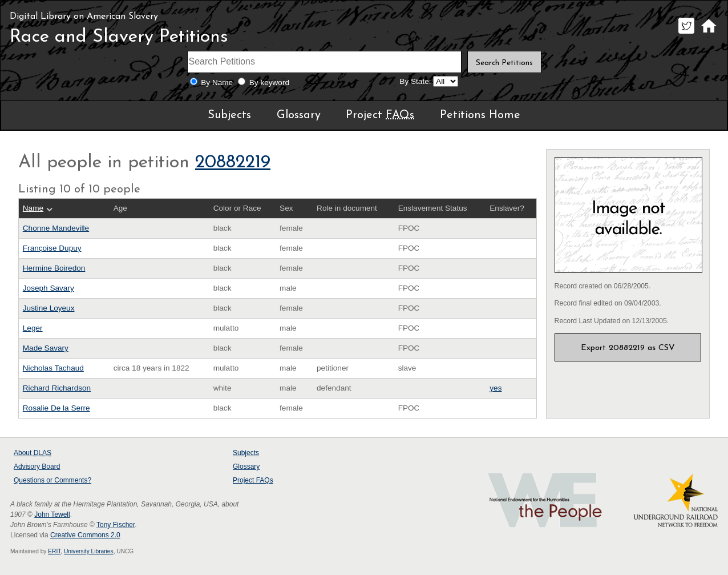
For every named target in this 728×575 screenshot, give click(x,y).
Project (380, 115)
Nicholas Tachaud (53, 368)
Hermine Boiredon (54, 268)
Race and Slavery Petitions (119, 37)
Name (33, 208)
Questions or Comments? (52, 480)
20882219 (233, 163)
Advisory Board (37, 467)
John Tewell (52, 514)
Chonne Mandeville (56, 228)
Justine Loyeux (49, 308)
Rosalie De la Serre (56, 408)
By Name (217, 83)
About (33, 453)
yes (496, 388)
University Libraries (89, 551)
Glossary (299, 115)
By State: (415, 81)
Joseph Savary (48, 288)
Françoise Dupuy (52, 248)
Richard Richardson (57, 388)
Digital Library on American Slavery (84, 17)
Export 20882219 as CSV (628, 348)
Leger (33, 328)
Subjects (229, 115)
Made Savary (46, 348)
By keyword (269, 83)
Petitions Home (480, 115)
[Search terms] (325, 62)
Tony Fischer (116, 525)
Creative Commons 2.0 (85, 535)
